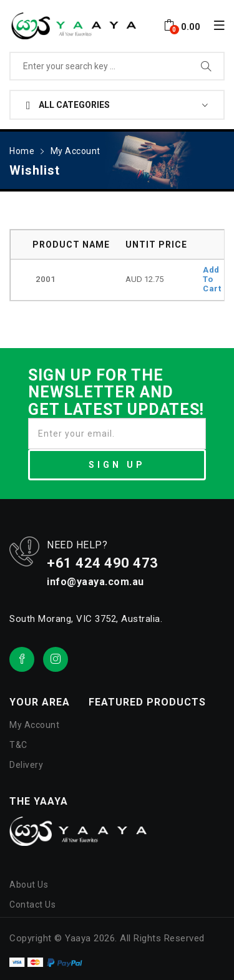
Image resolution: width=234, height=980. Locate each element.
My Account (76, 151)
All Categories (68, 105)
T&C (18, 745)
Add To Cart (212, 279)
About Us (29, 885)
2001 (46, 279)
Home (22, 151)
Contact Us (32, 905)
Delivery (26, 765)
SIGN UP (117, 465)
